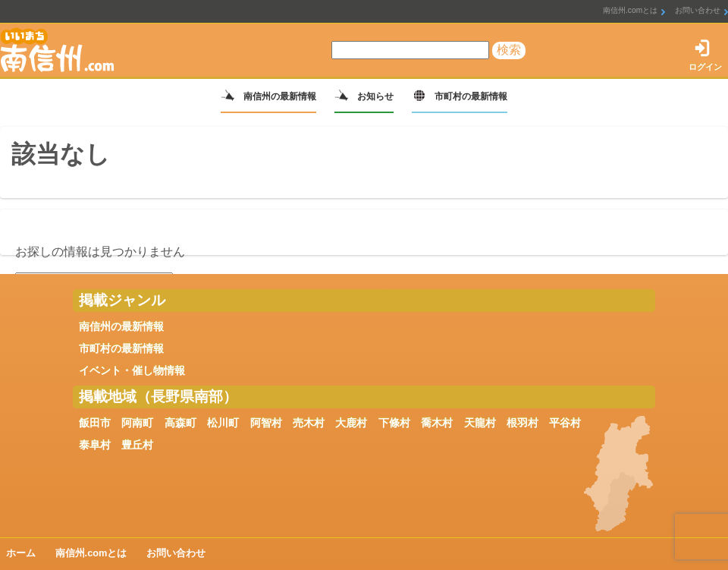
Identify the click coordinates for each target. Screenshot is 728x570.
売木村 (309, 423)
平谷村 (565, 423)
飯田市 (95, 423)
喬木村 (437, 423)
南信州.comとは (630, 10)
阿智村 (266, 423)
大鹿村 (351, 423)
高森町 (180, 423)
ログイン (705, 67)
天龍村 (480, 423)
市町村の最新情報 (471, 96)
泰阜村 (95, 445)
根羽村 (522, 423)
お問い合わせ (698, 10)
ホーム (21, 553)
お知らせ (375, 96)
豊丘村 (137, 445)
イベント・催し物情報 (132, 370)
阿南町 (137, 423)
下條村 (394, 423)
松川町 (223, 423)
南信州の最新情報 (280, 96)
